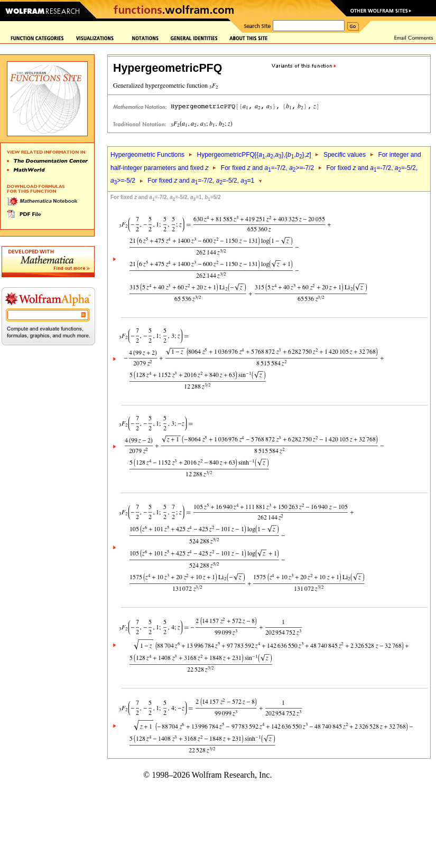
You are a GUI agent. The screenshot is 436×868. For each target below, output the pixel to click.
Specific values (345, 155)
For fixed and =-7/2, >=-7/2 (267, 168)
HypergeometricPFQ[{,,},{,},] (254, 155)
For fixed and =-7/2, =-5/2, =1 (201, 181)
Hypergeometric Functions (147, 155)
